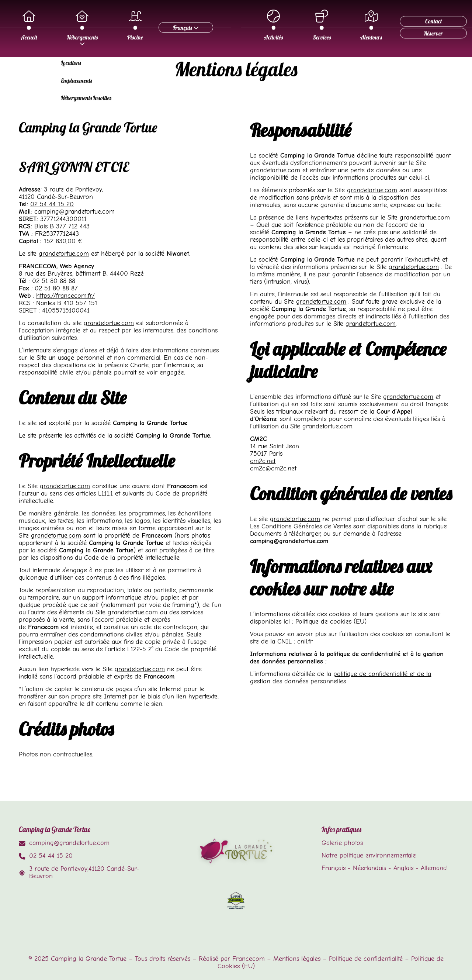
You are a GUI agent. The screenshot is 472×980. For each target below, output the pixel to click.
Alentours (387, 25)
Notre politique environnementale (369, 855)
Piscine (187, 25)
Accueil (80, 25)
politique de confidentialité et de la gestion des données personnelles (341, 677)
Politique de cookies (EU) (331, 621)
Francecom (249, 959)
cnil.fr (305, 641)
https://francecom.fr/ (65, 296)
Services (337, 25)
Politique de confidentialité (366, 959)
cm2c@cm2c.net (273, 468)
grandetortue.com (64, 253)
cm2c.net (263, 461)
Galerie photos (342, 843)
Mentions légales (297, 959)
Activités (289, 25)
